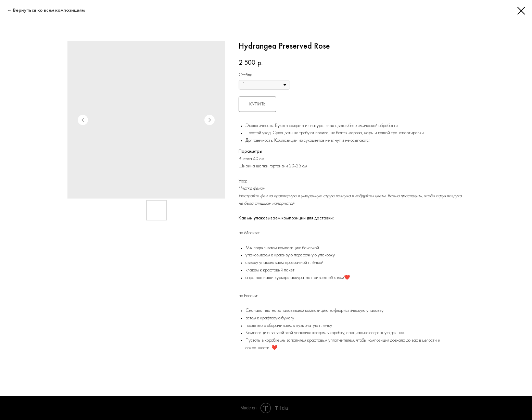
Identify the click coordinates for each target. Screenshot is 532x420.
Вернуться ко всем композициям (49, 10)
